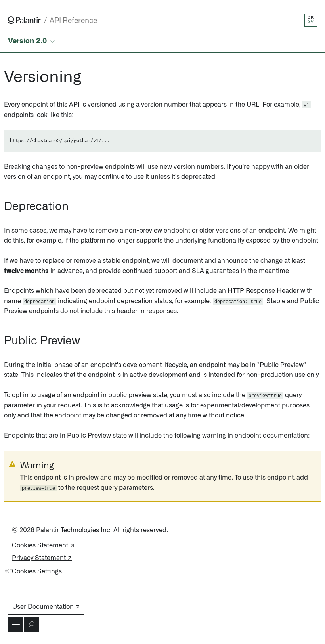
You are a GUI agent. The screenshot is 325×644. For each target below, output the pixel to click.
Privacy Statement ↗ (42, 558)
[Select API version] (32, 41)
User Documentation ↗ (46, 607)
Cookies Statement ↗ (43, 545)
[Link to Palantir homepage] (24, 20)
